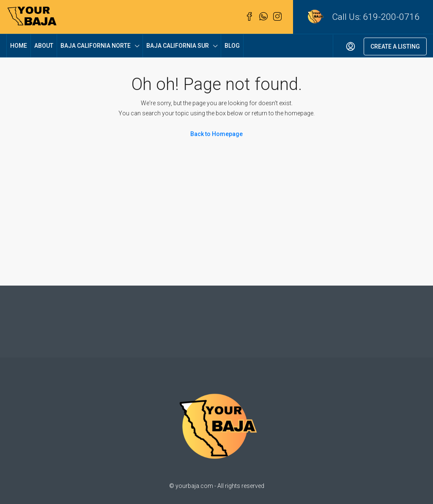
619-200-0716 (391, 17)
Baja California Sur (178, 46)
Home (19, 46)
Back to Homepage (216, 134)
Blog (232, 46)
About (44, 46)
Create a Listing (395, 46)
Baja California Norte (96, 46)
